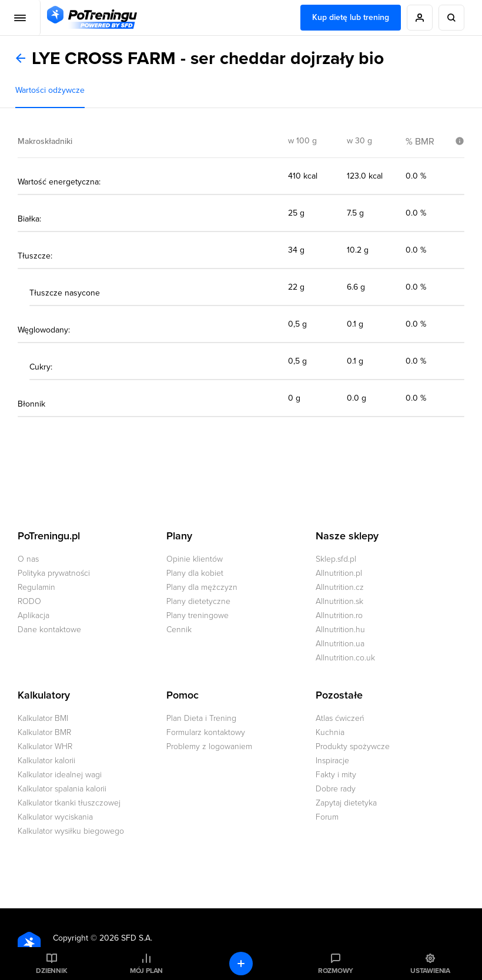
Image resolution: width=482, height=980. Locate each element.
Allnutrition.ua (340, 644)
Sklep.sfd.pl (336, 559)
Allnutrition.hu (340, 630)
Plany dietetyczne (198, 601)
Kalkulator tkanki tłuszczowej (69, 803)
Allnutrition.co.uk (345, 658)
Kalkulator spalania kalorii (62, 789)
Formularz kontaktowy (206, 732)
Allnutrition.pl (339, 573)
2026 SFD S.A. (126, 938)
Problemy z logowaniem (209, 746)
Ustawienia (430, 971)
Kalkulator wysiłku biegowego (71, 831)
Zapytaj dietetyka (346, 803)
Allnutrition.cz (340, 587)
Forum (327, 817)
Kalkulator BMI (43, 718)
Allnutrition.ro (339, 615)
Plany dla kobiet (195, 573)
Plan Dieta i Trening (201, 718)
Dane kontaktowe (49, 630)
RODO (29, 601)
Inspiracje (332, 761)
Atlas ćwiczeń (340, 718)
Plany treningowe (198, 615)
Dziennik (51, 971)
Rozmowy (336, 971)
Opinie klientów (195, 559)
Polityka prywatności (54, 573)
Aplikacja (34, 615)
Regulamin (36, 587)
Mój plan (146, 971)
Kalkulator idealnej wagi (60, 775)
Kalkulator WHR (45, 746)
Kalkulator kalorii (46, 761)
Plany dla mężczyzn (202, 587)
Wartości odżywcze (50, 90)
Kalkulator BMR (44, 732)
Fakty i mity (336, 775)
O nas (28, 559)
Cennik (179, 630)
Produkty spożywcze (353, 746)
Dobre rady (336, 789)
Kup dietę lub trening (351, 17)
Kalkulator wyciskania (55, 817)
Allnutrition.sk (339, 601)
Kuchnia (330, 732)
